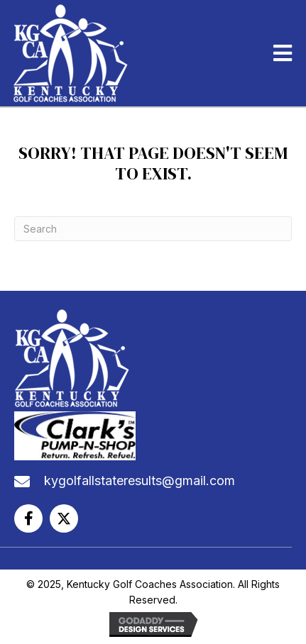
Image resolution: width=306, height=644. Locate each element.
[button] (28, 518)
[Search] (153, 229)
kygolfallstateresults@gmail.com (140, 481)
